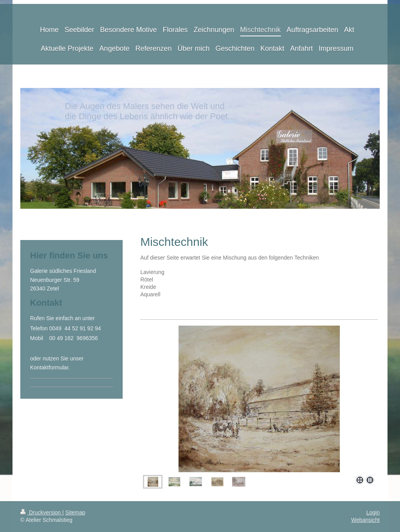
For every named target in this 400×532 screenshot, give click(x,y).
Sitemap (75, 512)
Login (373, 512)
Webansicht (365, 520)
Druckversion (41, 512)
